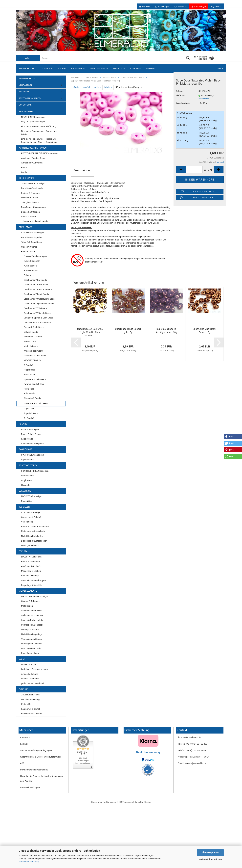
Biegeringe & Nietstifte (32, 585)
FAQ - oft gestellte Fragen (33, 122)
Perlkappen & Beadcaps (32, 625)
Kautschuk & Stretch (31, 709)
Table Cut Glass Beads (32, 242)
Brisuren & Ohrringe (30, 576)
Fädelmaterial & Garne (32, 714)
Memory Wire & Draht (31, 648)
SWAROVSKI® (78, 69)
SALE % (220, 69)
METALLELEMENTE (28, 591)
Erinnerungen (162, 7)
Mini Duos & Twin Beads (35, 356)
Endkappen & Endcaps (32, 644)
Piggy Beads (29, 370)
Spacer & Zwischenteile (32, 620)
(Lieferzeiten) (204, 99)
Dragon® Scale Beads (34, 327)
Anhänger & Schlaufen (32, 566)
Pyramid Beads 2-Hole (34, 384)
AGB (22, 763)
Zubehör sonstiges (30, 653)
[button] (233, 437)
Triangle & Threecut (30, 202)
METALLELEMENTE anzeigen (35, 596)
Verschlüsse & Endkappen (33, 580)
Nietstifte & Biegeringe (32, 634)
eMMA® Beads (31, 332)
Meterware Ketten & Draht (33, 531)
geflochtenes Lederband (33, 683)
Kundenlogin (199, 7)
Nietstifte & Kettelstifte (32, 536)
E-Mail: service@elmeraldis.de (192, 763)
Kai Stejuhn (146, 802)
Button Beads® (31, 271)
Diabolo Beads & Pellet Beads (37, 323)
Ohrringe (25, 172)
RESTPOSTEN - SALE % (30, 98)
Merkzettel (181, 7)
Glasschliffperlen (29, 247)
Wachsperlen (27, 476)
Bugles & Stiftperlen (30, 212)
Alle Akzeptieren (210, 852)
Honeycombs (30, 341)
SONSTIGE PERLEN (99, 69)
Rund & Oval (27, 501)
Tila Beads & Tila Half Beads (34, 221)
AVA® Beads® (30, 266)
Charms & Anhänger (30, 601)
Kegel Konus (27, 439)
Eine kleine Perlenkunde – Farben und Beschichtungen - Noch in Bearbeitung (39, 140)
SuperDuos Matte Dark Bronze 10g (204, 331)
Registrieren (216, 7)
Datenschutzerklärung (29, 862)
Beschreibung (82, 170)
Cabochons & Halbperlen (33, 444)
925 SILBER (136, 69)
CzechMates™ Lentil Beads (36, 294)
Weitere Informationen (210, 859)
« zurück (87, 87)
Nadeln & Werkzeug (30, 699)
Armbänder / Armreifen (32, 163)
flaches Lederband (30, 679)
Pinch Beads (30, 375)
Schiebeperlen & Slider (32, 611)
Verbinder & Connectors (32, 615)
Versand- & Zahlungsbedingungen (36, 750)
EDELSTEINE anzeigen (32, 496)
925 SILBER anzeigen (31, 512)
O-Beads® (29, 365)
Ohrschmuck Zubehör (31, 517)
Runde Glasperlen (32, 261)
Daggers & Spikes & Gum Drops (38, 318)
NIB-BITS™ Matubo (33, 360)
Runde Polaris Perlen (31, 434)
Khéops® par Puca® (33, 351)
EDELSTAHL (24, 551)
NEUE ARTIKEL (26, 85)
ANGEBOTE (24, 92)
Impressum (26, 737)
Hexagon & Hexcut (30, 198)
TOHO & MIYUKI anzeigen (33, 183)
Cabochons (29, 275)
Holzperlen (26, 485)
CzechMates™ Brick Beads (36, 285)
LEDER (22, 659)
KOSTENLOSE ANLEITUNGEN (33, 148)
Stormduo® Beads (32, 398)
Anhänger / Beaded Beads (33, 158)
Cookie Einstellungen (30, 787)
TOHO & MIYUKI (26, 69)
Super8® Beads (31, 413)
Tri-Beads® (29, 418)
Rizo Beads (29, 389)
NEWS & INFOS (26, 111)
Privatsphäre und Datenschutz (34, 770)
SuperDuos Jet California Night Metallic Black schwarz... (90, 332)
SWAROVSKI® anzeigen (33, 455)
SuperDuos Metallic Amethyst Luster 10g (166, 331)
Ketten (24, 168)
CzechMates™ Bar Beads (35, 280)
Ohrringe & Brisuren (30, 630)
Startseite (145, 7)
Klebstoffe (26, 704)
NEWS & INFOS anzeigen (33, 117)
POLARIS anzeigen (30, 429)
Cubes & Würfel (28, 217)
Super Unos (29, 409)
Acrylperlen (26, 480)
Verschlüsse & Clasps (31, 639)
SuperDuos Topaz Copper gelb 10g (128, 331)
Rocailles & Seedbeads (32, 188)
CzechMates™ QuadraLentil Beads (40, 299)
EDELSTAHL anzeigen (31, 557)
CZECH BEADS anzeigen (33, 233)
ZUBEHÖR (23, 689)
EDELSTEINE (119, 69)
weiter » (97, 87)
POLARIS (62, 69)
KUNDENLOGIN (27, 79)
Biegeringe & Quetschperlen (34, 541)
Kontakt (24, 744)
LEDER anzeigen (29, 665)
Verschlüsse (27, 522)
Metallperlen (27, 606)
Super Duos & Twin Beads (36, 403)
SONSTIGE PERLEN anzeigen (35, 471)
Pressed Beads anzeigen (35, 256)
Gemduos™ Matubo (33, 337)
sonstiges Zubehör (30, 545)
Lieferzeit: (181, 95)
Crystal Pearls (28, 460)
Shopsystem (97, 802)
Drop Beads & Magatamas (33, 207)
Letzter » (108, 87)
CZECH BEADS (46, 69)
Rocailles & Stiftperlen (32, 237)
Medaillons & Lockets (31, 571)
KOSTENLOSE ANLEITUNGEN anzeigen (40, 153)
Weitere (150, 69)
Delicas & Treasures (31, 193)
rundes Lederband (30, 674)
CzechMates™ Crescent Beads (38, 289)
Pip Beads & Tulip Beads (35, 379)
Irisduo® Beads (31, 346)
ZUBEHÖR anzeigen (30, 695)
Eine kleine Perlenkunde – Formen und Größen (39, 133)
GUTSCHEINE (25, 105)
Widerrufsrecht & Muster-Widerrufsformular (41, 757)
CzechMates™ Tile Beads (35, 308)
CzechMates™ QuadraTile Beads (39, 304)
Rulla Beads (29, 393)
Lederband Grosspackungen (34, 669)
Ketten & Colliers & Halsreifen (35, 527)
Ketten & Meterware (30, 562)
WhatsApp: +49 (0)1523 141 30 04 (193, 757)
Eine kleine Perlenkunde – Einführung (39, 126)
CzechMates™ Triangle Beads (37, 313)
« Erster (76, 87)
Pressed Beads (28, 251)
